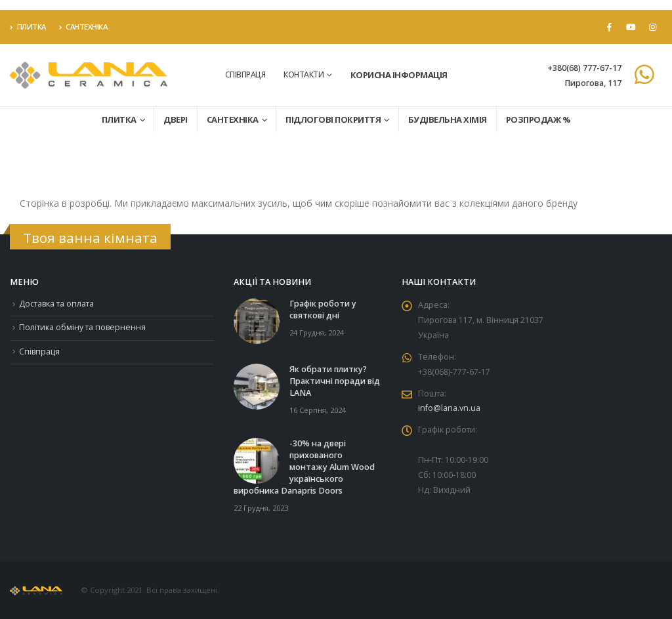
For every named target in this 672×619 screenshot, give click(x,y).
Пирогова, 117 (593, 83)
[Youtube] (631, 27)
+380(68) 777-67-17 (584, 68)
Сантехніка (83, 27)
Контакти (304, 75)
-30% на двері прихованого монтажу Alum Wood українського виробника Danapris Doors (304, 467)
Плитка (28, 27)
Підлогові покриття (333, 119)
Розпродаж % (538, 119)
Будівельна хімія (448, 119)
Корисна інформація (399, 75)
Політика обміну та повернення (84, 329)
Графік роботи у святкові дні (323, 309)
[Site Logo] (89, 75)
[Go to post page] (257, 321)
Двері (176, 119)
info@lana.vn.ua (449, 413)
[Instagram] (652, 27)
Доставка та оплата (58, 304)
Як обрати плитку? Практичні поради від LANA (335, 381)
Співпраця (245, 75)
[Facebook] (609, 27)
